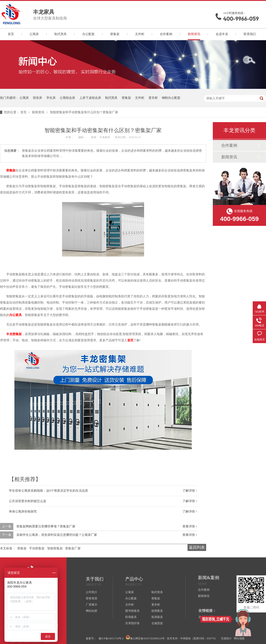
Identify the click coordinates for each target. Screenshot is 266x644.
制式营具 (61, 34)
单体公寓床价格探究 (23, 512)
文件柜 (140, 34)
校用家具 (157, 611)
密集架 (115, 34)
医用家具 (157, 617)
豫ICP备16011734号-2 (111, 638)
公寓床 (34, 34)
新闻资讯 (194, 34)
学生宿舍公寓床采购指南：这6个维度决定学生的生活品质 (48, 491)
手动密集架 (37, 548)
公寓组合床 (67, 98)
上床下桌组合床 (90, 98)
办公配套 (88, 34)
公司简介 (92, 592)
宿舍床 (37, 98)
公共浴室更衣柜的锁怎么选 (27, 501)
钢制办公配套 (171, 98)
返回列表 (197, 547)
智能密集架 (55, 548)
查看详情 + (190, 526)
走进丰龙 (222, 34)
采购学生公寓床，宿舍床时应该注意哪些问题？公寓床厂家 (57, 535)
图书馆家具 (132, 611)
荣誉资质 (92, 598)
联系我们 (250, 34)
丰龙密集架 (14, 334)
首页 (11, 34)
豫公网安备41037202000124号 (145, 637)
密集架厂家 (73, 548)
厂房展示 (92, 605)
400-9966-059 (241, 19)
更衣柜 (153, 98)
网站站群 (92, 611)
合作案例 (166, 34)
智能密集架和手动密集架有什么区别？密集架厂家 (84, 112)
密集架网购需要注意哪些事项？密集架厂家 (46, 526)
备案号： (91, 638)
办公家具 (16, 315)
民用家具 (131, 617)
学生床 (51, 98)
